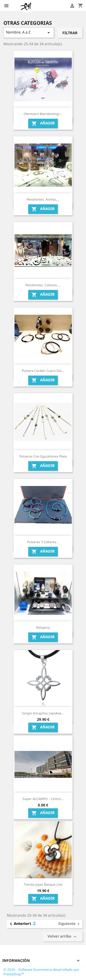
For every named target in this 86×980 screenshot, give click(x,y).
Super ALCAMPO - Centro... (43, 799)
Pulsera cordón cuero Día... (43, 371)
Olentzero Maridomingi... (43, 114)
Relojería (43, 628)
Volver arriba (63, 937)
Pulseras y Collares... (43, 542)
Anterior (19, 924)
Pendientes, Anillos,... (43, 199)
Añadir (43, 123)
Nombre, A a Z (29, 32)
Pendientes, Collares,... (43, 285)
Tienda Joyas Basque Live (43, 884)
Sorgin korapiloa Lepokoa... (43, 713)
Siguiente (70, 924)
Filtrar (70, 33)
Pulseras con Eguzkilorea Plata (43, 456)
